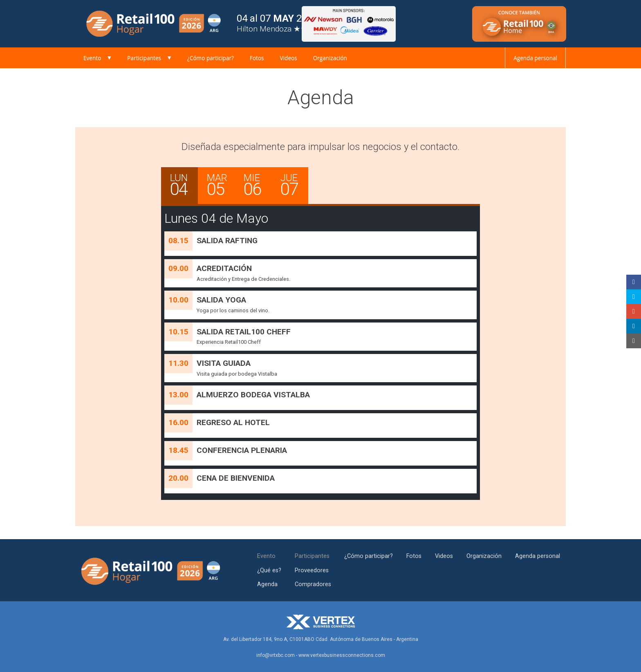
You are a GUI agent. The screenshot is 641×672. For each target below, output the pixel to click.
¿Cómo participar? (211, 58)
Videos (289, 58)
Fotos (257, 58)
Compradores (313, 584)
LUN (184, 186)
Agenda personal (535, 58)
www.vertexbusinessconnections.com (342, 655)
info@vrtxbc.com (276, 655)
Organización (330, 58)
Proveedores (312, 570)
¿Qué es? (269, 570)
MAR (221, 186)
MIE (258, 186)
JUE (294, 186)
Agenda (267, 584)
